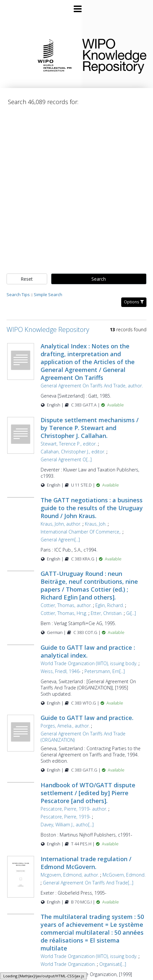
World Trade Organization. (68, 964)
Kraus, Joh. (96, 524)
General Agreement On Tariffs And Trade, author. (92, 386)
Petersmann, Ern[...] (105, 671)
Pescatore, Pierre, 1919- (66, 817)
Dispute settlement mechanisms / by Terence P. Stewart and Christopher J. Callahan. (90, 428)
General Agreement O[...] (66, 459)
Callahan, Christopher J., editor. (73, 452)
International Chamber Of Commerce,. (81, 532)
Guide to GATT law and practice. (87, 718)
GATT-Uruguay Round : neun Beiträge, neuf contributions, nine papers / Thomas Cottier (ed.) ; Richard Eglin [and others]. (89, 585)
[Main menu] (77, 6)
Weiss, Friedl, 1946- (61, 671)
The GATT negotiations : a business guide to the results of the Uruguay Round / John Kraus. (92, 508)
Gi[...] (131, 613)
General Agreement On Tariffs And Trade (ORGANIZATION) (83, 737)
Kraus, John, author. (61, 524)
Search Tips (18, 294)
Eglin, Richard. (110, 605)
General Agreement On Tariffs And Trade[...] (88, 883)
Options (134, 302)
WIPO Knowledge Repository (112, 55)
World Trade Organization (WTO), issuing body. (89, 663)
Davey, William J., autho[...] (67, 825)
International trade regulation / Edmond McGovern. (86, 863)
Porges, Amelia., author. (65, 726)
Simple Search (48, 294)
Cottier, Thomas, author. (66, 605)
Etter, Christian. (107, 613)
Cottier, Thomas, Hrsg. (64, 613)
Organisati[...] (113, 964)
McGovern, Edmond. (124, 875)
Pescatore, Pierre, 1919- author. (74, 809)
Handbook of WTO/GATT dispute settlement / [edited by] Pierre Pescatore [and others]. (88, 793)
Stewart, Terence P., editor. (69, 444)
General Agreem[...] (60, 540)
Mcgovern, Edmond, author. (70, 875)
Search (99, 279)
